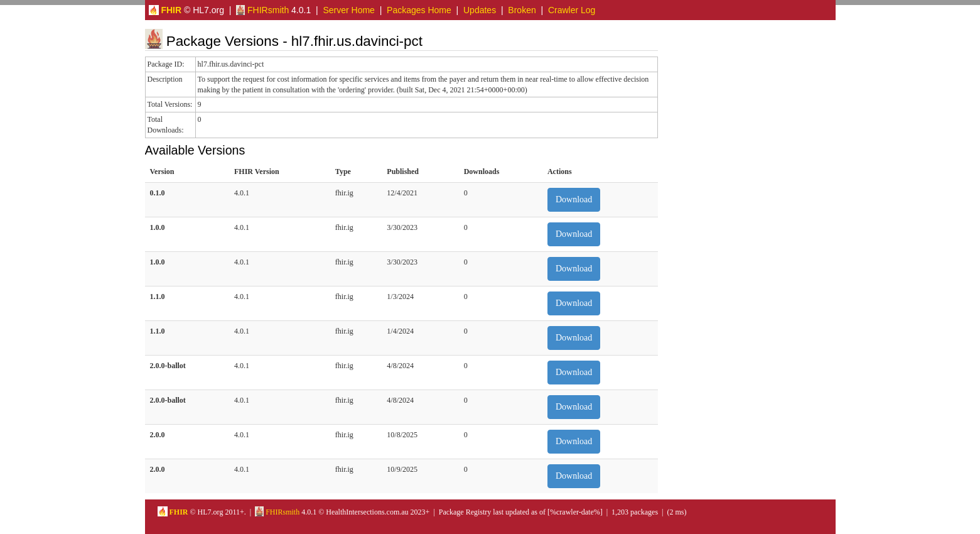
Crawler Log (572, 10)
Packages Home (419, 10)
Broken (522, 10)
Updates (480, 10)
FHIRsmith (262, 10)
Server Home (348, 10)
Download (574, 199)
